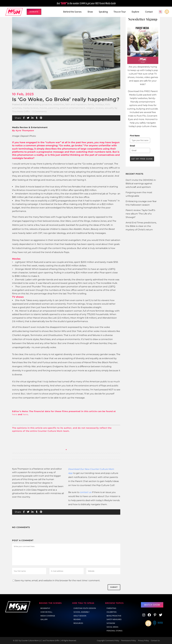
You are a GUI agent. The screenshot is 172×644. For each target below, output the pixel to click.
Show (90, 12)
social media (112, 627)
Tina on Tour (120, 12)
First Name (135, 136)
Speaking (103, 12)
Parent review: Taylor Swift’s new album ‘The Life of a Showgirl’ (140, 214)
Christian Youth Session (85, 608)
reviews (100, 108)
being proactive (44, 104)
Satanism (111, 623)
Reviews (77, 619)
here (15, 414)
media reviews (31, 108)
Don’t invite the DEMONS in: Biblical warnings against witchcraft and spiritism (141, 184)
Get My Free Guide (142, 159)
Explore (135, 12)
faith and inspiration (76, 104)
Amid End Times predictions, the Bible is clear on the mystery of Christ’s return (141, 226)
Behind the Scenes (72, 12)
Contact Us (155, 640)
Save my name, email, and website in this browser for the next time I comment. (57, 580)
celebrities (59, 104)
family (91, 104)
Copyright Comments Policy (108, 640)
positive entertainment (73, 108)
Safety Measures (114, 619)
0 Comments (40, 111)
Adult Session (80, 616)
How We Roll (46, 612)
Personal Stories (114, 631)
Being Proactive (114, 616)
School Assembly (81, 612)
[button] (161, 12)
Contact (149, 12)
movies (43, 108)
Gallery (44, 619)
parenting (54, 108)
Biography (45, 608)
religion (90, 108)
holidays (100, 104)
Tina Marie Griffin (21, 111)
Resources (78, 623)
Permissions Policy (129, 640)
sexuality (109, 108)
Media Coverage (48, 616)
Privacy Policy (143, 640)
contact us (86, 492)
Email (132, 146)
